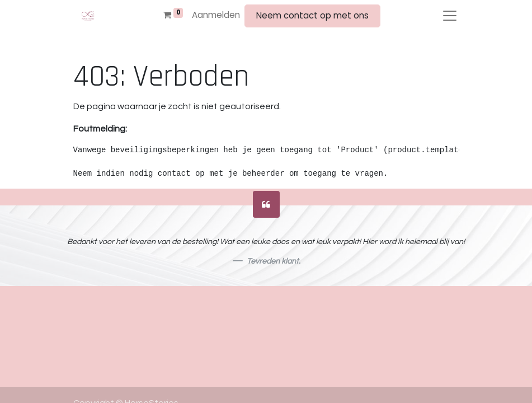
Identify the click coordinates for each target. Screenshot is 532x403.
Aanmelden (216, 15)
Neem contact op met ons (312, 15)
